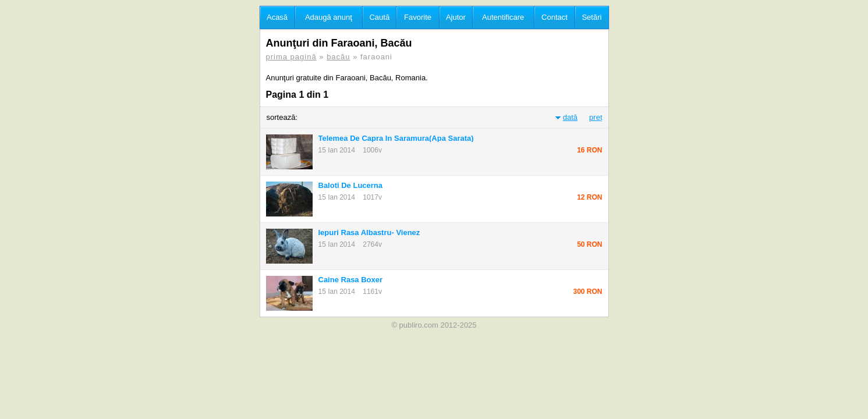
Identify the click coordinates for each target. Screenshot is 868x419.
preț (596, 117)
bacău (338, 57)
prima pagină (291, 57)
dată (570, 117)
